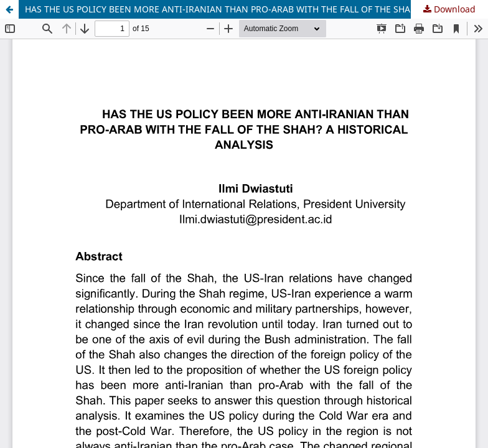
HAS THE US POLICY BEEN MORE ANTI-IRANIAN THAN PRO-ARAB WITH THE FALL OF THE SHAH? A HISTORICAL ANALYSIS (256, 9)
